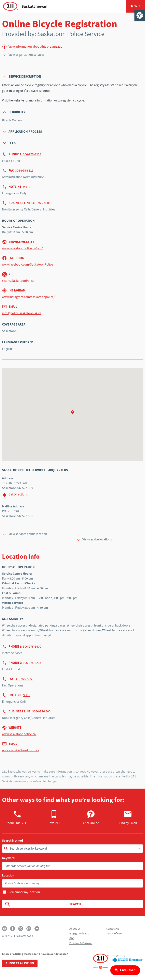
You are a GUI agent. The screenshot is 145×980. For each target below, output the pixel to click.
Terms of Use (114, 933)
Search (43, 904)
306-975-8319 (24, 171)
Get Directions (15, 495)
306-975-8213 (32, 154)
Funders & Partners (81, 943)
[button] (140, 15)
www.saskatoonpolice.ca (19, 734)
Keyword (8, 858)
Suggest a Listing (20, 963)
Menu (135, 6)
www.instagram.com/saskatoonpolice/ (28, 297)
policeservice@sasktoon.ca (21, 750)
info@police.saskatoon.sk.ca (22, 313)
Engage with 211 (79, 933)
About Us (75, 929)
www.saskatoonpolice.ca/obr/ (22, 248)
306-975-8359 (24, 679)
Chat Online (91, 817)
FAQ (72, 938)
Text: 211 (54, 817)
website (19, 100)
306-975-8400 (32, 647)
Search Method (12, 841)
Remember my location (24, 892)
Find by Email (128, 817)
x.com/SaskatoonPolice (18, 281)
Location (8, 875)
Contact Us (113, 929)
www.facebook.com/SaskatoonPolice (27, 265)
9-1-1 (27, 187)
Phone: (17, 817)
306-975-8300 (41, 203)
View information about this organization (36, 47)
